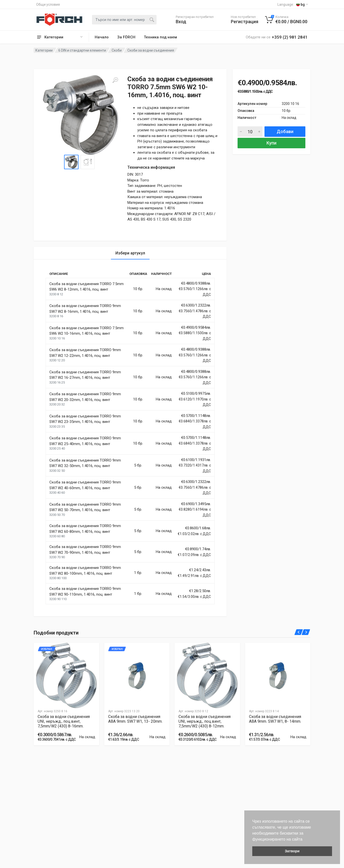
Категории (44, 50)
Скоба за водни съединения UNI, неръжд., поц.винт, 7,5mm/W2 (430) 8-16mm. (64, 721)
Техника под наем (160, 37)
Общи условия (48, 4)
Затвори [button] (292, 851)
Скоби (117, 50)
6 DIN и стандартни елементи (82, 50)
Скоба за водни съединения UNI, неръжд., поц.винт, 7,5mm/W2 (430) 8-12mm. (205, 721)
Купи (271, 143)
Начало (102, 37)
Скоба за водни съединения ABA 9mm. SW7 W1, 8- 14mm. (275, 719)
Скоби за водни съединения (151, 50)
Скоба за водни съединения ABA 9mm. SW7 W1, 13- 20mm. (135, 719)
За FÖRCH (126, 37)
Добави (285, 131)
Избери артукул (130, 253)
